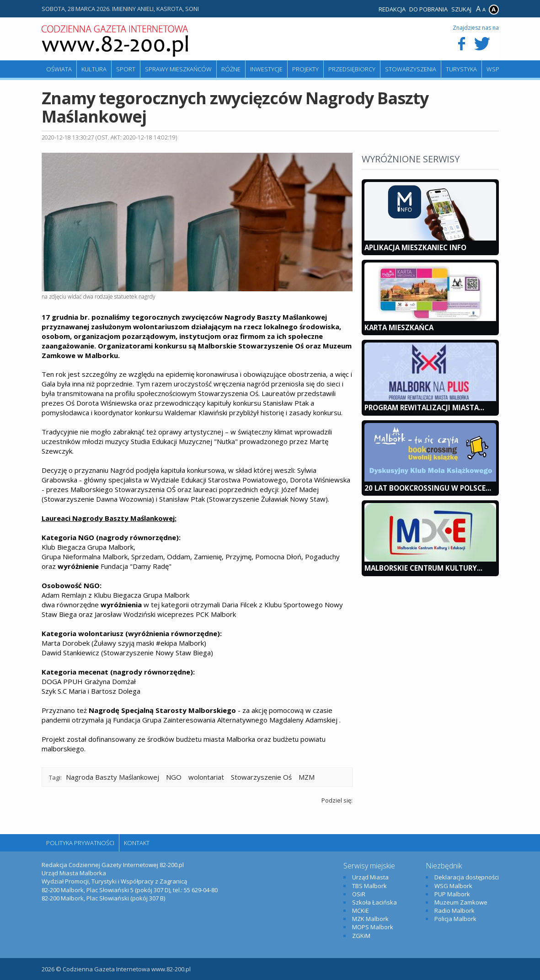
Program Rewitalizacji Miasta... (424, 407)
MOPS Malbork (373, 927)
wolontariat (206, 777)
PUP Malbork (452, 894)
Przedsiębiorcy (352, 69)
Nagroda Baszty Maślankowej (112, 777)
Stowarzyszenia (411, 69)
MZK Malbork (370, 919)
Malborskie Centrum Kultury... (423, 568)
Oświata (59, 69)
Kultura (94, 69)
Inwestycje (266, 69)
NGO (174, 777)
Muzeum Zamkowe (461, 902)
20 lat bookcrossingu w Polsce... (428, 488)
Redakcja (392, 9)
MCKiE (361, 910)
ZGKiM (361, 936)
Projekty (305, 69)
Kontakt (137, 843)
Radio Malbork (454, 910)
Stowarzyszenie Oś (261, 777)
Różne (231, 69)
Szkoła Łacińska (374, 902)
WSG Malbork (453, 886)
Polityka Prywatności (80, 843)
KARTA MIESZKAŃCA (399, 327)
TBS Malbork (369, 886)
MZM (307, 777)
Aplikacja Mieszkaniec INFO (415, 247)
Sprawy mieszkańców (178, 69)
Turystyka (461, 69)
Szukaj (461, 9)
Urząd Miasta (370, 877)
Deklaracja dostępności (467, 877)
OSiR (359, 894)
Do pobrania (428, 9)
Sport (126, 69)
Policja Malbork (455, 919)
